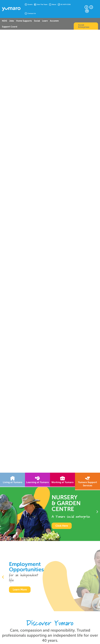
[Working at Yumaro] (62, 478)
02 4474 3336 (66, 4)
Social (37, 21)
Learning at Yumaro (37, 482)
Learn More (20, 590)
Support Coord (10, 27)
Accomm (54, 21)
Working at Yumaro (62, 482)
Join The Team (42, 4)
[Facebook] (86, 7)
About (54, 4)
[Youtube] (87, 11)
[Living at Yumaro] (12, 478)
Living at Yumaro (13, 482)
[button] (86, 26)
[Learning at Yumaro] (37, 478)
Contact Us (32, 13)
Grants (30, 4)
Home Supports (24, 21)
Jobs (12, 21)
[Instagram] (91, 7)
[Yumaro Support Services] (87, 478)
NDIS (4, 21)
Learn (45, 21)
